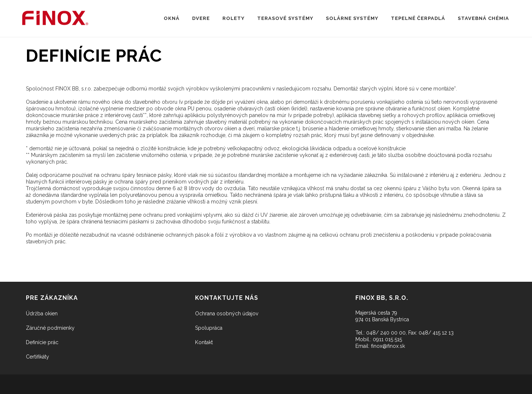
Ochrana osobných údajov (227, 314)
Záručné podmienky (50, 328)
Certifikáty (37, 357)
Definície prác (42, 342)
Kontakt (204, 342)
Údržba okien (42, 314)
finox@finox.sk (388, 346)
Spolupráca (209, 328)
